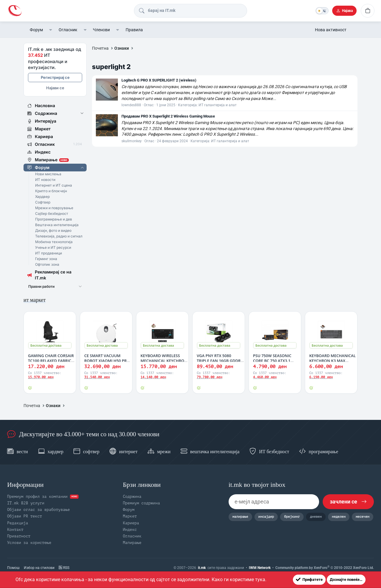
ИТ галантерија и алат (218, 105)
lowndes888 (131, 105)
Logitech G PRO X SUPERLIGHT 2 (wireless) (159, 80)
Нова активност (331, 30)
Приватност (19, 536)
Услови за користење (29, 543)
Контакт (15, 530)
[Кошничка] (368, 11)
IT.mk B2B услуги (26, 503)
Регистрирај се (55, 77)
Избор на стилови (39, 568)
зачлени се (348, 502)
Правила (134, 30)
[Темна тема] (322, 11)
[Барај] (190, 11)
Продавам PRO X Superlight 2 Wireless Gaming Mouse (168, 116)
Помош (13, 568)
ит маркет (35, 300)
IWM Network (260, 568)
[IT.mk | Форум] (15, 11)
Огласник (68, 30)
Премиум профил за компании (43, 496)
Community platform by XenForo (325, 568)
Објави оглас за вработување (39, 510)
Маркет (130, 516)
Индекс (130, 530)
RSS (64, 568)
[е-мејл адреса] (274, 502)
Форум (36, 30)
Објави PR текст (25, 516)
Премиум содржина (142, 503)
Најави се (55, 88)
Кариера (131, 523)
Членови (101, 30)
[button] (51, 30)
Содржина (132, 496)
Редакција (18, 523)
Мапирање (132, 543)
